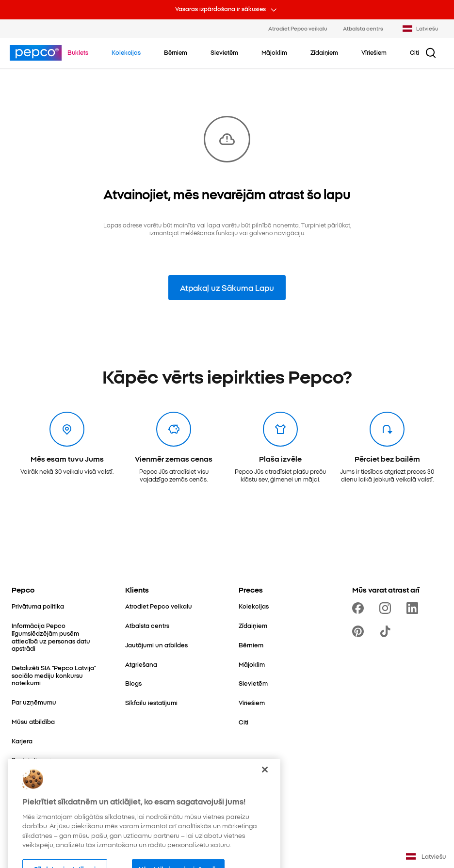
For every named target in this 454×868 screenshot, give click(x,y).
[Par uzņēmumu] (34, 702)
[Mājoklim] (252, 664)
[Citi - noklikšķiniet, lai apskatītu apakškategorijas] (414, 52)
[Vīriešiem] (252, 703)
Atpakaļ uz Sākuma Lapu (227, 288)
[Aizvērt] (265, 786)
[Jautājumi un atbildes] (156, 645)
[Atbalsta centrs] (147, 626)
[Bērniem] (251, 645)
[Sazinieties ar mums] (41, 760)
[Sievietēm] (253, 683)
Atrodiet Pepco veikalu (298, 28)
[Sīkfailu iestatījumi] (151, 703)
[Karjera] (22, 741)
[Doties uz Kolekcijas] (126, 52)
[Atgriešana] (141, 664)
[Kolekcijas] (254, 606)
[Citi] (243, 722)
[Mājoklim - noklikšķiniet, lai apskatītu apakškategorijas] (274, 52)
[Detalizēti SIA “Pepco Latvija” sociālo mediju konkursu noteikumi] (57, 675)
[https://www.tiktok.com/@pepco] (387, 631)
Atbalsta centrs (363, 28)
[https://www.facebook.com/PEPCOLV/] (360, 608)
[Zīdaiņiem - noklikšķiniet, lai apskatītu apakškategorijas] (324, 52)
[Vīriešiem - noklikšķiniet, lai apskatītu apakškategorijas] (374, 52)
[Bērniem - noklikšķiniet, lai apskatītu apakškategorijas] (176, 52)
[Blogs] (133, 683)
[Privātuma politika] (38, 606)
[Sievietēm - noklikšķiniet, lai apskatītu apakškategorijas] (224, 52)
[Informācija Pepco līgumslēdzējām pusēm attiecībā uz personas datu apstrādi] (57, 637)
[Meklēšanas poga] (431, 53)
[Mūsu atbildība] (33, 722)
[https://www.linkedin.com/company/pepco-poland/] (414, 608)
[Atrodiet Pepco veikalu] (159, 606)
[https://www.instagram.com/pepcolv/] (387, 608)
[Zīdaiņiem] (253, 626)
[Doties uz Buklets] (78, 52)
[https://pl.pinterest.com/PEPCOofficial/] (360, 631)
